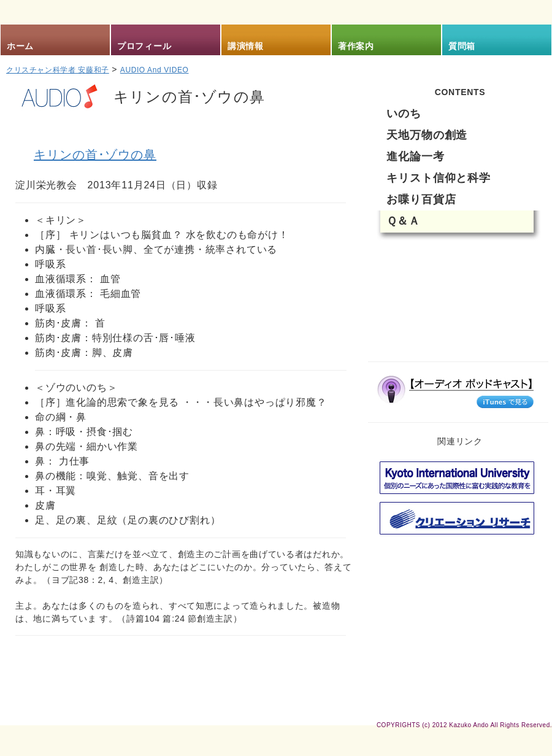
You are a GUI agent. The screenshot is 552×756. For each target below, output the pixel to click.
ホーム (20, 46)
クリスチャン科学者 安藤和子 (58, 70)
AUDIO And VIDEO (155, 70)
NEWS (416, 260)
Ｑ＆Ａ (403, 221)
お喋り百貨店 (421, 199)
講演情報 (246, 46)
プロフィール (144, 46)
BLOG (414, 296)
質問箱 (462, 46)
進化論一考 (416, 156)
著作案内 (356, 46)
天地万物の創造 (427, 135)
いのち (404, 114)
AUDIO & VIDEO (460, 333)
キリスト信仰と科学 (439, 178)
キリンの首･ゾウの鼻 (95, 155)
